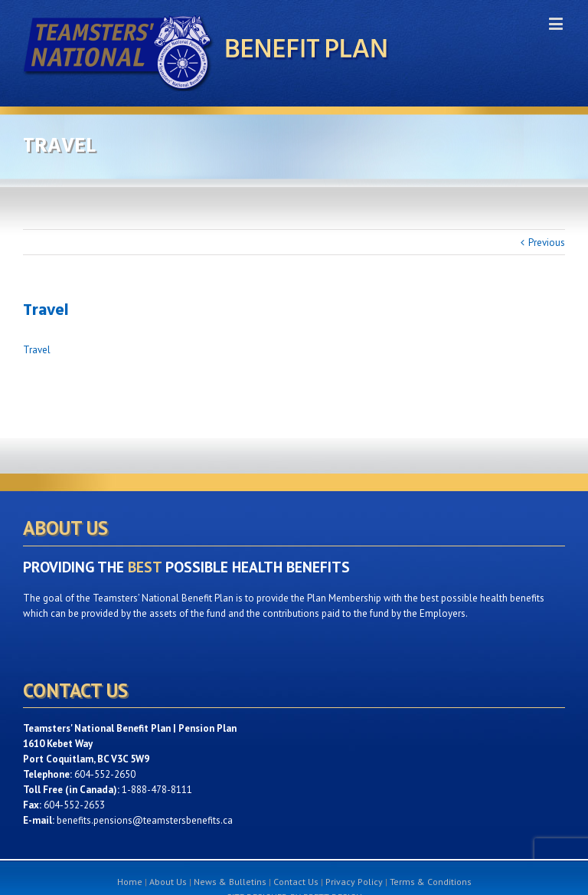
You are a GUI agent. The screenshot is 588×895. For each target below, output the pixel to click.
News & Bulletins (230, 882)
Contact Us (296, 882)
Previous (547, 243)
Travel (37, 350)
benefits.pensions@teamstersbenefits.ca (145, 820)
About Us (168, 882)
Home (130, 882)
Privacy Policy (354, 882)
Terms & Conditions (431, 882)
